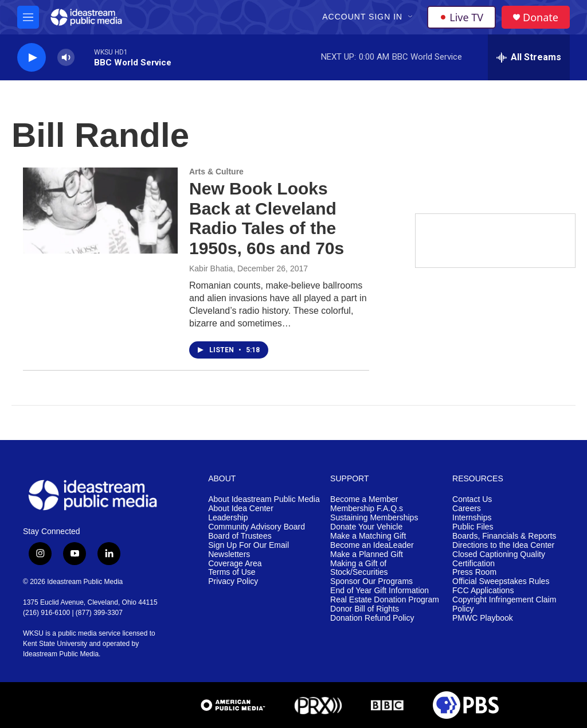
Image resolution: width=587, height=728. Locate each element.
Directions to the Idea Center (503, 545)
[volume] (66, 58)
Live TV (461, 17)
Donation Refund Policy (372, 618)
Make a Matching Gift (368, 536)
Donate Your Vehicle (366, 527)
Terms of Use (232, 572)
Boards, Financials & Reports (504, 536)
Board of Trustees (240, 536)
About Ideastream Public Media (264, 499)
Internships (472, 518)
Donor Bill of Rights (365, 609)
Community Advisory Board (257, 527)
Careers (467, 509)
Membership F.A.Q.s (367, 509)
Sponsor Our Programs (371, 581)
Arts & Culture (216, 172)
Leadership (228, 518)
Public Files (473, 527)
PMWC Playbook (483, 618)
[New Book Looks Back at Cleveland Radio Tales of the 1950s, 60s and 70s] (100, 211)
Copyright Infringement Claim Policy (504, 604)
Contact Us (472, 499)
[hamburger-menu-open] (28, 17)
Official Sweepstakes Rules (501, 581)
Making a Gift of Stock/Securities (359, 568)
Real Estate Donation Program (385, 600)
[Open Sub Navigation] (411, 17)
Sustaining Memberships (374, 518)
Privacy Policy (233, 581)
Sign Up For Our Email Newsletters (249, 550)
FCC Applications (483, 591)
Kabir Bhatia (211, 268)
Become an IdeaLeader (372, 545)
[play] (32, 58)
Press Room (474, 572)
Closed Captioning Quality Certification (499, 559)
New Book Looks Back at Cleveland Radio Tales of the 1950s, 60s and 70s (267, 218)
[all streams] (529, 57)
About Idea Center (241, 509)
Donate (541, 17)
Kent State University (55, 644)
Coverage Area (235, 564)
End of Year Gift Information (379, 591)
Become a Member (364, 499)
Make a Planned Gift (367, 554)
